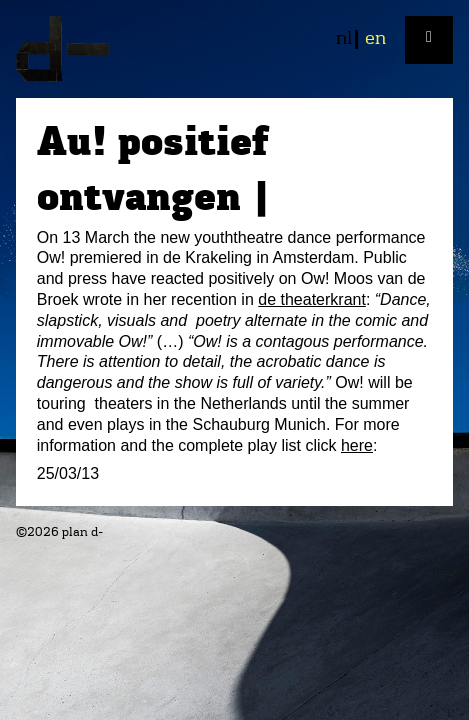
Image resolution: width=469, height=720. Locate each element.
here (357, 445)
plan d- (234, 49)
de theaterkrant (312, 299)
